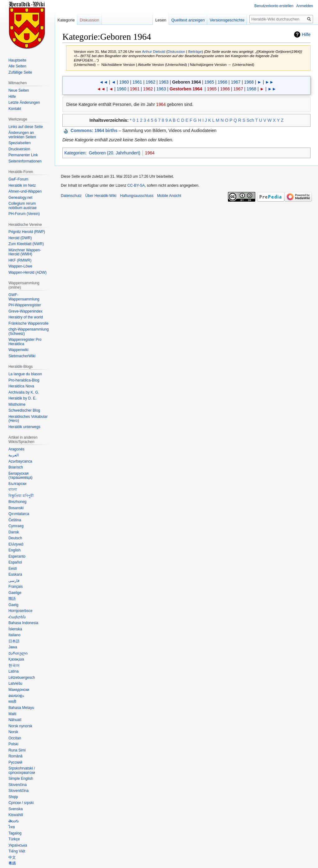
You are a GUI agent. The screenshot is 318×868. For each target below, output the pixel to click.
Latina (14, 671)
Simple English (21, 779)
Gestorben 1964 (186, 89)
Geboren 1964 (186, 82)
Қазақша (16, 659)
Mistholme (17, 404)
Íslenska (15, 629)
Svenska (16, 809)
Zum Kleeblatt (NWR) (26, 244)
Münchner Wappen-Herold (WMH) (25, 252)
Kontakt (15, 109)
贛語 (12, 599)
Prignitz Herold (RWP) (27, 232)
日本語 (14, 641)
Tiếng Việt (17, 851)
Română (15, 756)
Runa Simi (17, 750)
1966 (223, 82)
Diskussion (177, 51)
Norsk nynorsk (20, 726)
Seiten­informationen (25, 161)
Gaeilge (15, 593)
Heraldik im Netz (22, 185)
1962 (150, 82)
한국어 (14, 665)
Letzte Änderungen (24, 103)
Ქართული (18, 653)
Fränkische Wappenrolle (28, 323)
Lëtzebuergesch (22, 678)
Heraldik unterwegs (24, 427)
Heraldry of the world (26, 317)
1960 (124, 82)
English (14, 550)
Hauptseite (17, 60)
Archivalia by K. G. (24, 392)
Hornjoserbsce (20, 611)
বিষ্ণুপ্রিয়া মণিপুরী (21, 496)
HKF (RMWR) (20, 260)
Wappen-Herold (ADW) (27, 272)
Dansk (14, 532)
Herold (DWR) (20, 238)
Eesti (13, 569)
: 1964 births (94, 130)
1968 (249, 82)
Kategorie (66, 20)
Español (15, 562)
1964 (161, 104)
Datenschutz (71, 196)
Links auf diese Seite (26, 127)
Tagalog (15, 833)
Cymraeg (16, 526)
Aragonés (16, 449)
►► (270, 82)
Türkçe (14, 839)
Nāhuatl (15, 720)
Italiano (14, 635)
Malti (12, 714)
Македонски (19, 690)
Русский (15, 762)
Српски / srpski (21, 803)
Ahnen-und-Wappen (25, 191)
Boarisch (16, 467)
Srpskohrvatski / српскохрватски (22, 770)
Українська (18, 845)
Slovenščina (18, 791)
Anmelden (305, 6)
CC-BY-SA (136, 185)
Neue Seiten (19, 90)
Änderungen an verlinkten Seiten (22, 135)
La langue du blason (25, 374)
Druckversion (19, 149)
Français (16, 587)
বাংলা (13, 490)
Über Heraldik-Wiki (101, 196)
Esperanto (17, 556)
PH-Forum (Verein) (24, 214)
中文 (12, 857)
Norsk (13, 732)
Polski (13, 744)
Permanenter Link (23, 155)
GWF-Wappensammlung (24, 297)
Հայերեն (17, 617)
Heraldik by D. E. (22, 398)
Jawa (13, 647)
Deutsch (15, 538)
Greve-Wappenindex (25, 311)
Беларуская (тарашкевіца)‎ (20, 476)
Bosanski (16, 508)
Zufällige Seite (20, 72)
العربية (14, 455)
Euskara (15, 574)
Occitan (15, 738)
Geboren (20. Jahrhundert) (115, 153)
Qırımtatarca (19, 514)
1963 (164, 82)
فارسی (14, 581)
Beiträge (195, 51)
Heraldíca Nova (21, 386)
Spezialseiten (19, 143)
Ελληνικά (16, 544)
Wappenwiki (18, 350)
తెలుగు (14, 821)
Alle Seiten (17, 66)
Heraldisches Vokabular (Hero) (28, 419)
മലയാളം (16, 696)
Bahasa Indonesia (23, 623)
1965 (209, 82)
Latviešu (15, 683)
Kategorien (75, 153)
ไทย (12, 827)
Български (17, 484)
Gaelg (13, 605)
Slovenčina (18, 785)
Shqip (13, 797)
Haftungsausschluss (137, 196)
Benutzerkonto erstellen (274, 6)
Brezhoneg (17, 502)
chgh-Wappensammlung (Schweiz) (29, 331)
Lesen (161, 20)
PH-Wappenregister (25, 305)
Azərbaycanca (20, 461)
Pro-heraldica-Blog (24, 380)
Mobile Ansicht (169, 196)
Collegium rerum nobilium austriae (23, 206)
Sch (250, 120)
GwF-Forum (18, 179)
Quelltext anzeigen (188, 20)
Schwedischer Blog (24, 410)
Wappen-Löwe (20, 266)
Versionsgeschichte (227, 20)
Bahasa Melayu (21, 708)
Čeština (15, 520)
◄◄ (103, 82)
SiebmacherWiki (22, 356)
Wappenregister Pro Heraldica (25, 342)
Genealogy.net (20, 198)
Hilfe (306, 34)
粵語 (12, 863)
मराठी (12, 702)
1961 (137, 82)
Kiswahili (16, 815)
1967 (236, 82)
